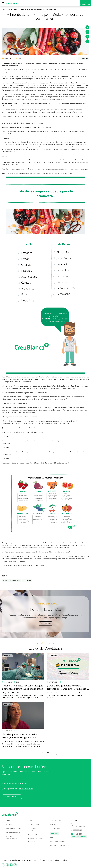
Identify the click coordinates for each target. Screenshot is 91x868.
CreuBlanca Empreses (58, 841)
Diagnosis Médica (34, 835)
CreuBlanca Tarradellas (32, 830)
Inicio (3, 9)
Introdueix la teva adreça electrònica (14, 784)
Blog (8, 9)
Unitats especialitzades (12, 838)
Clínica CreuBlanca (35, 825)
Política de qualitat (61, 860)
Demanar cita (85, 3)
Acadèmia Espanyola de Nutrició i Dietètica (66, 112)
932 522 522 (78, 830)
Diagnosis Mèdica (31, 397)
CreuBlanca (8, 656)
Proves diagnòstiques (14, 828)
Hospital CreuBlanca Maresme (35, 840)
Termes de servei (22, 860)
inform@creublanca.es (78, 826)
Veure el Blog (46, 753)
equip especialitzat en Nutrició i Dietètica (37, 556)
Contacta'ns (46, 623)
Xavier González (43, 397)
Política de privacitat (26, 789)
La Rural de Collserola (70, 388)
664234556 (78, 834)
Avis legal (33, 860)
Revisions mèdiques (13, 832)
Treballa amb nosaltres (55, 830)
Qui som (53, 825)
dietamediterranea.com (23, 382)
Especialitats (11, 825)
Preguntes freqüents (58, 845)
